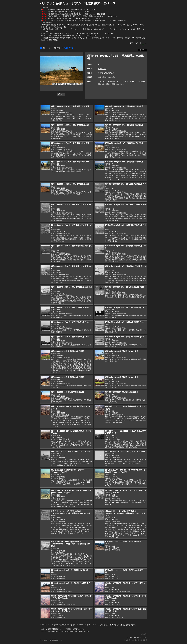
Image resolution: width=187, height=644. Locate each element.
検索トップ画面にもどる (75, 629)
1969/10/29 (102, 69)
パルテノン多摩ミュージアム (137, 637)
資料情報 (57, 48)
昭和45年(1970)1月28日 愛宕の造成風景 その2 (125, 287)
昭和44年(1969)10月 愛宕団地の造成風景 (67, 351)
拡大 (61, 94)
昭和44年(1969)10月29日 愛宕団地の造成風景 (70, 106)
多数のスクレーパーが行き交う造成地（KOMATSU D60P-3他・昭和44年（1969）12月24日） (71, 513)
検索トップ (45, 48)
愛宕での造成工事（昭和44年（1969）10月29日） (126, 452)
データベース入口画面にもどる (78, 631)
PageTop (145, 634)
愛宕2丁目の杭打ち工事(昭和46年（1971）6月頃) (71, 452)
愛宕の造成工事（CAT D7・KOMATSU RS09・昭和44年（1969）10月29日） (125, 471)
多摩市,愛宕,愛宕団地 (106, 73)
